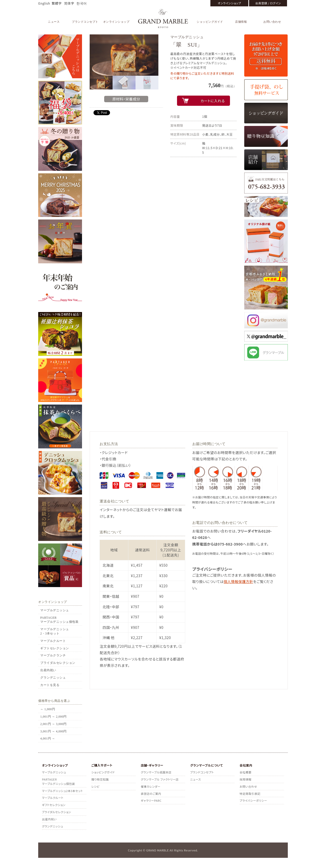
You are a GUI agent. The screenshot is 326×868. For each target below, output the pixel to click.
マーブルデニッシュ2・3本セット (55, 631)
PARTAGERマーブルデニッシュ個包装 (59, 620)
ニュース (54, 22)
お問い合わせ (272, 22)
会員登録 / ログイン (268, 3)
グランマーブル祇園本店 (156, 772)
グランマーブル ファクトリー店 (160, 779)
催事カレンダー (151, 786)
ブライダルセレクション (58, 663)
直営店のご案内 (151, 794)
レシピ (96, 786)
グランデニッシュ (53, 678)
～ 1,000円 (48, 709)
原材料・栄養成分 (126, 99)
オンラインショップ (229, 3)
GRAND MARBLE (163, 18)
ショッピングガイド (210, 22)
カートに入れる (213, 101)
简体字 (69, 3)
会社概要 (246, 772)
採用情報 (246, 779)
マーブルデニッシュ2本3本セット (63, 791)
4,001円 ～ (48, 739)
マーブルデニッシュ (55, 610)
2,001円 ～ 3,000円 (53, 724)
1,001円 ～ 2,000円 (53, 717)
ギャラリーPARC (151, 800)
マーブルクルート (53, 641)
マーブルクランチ (53, 655)
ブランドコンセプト (85, 22)
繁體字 (57, 3)
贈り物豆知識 (100, 779)
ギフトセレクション (55, 648)
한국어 (82, 3)
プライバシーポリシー (253, 800)
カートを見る (50, 685)
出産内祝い (48, 670)
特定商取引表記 (250, 794)
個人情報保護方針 (238, 581)
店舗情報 (241, 22)
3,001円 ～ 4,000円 (53, 731)
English (44, 3)
